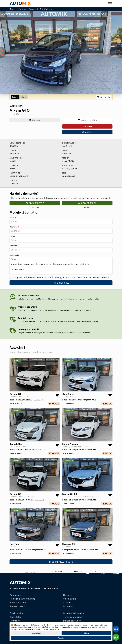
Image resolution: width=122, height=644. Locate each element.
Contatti (67, 602)
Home (12, 9)
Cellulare (14, 246)
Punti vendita (16, 613)
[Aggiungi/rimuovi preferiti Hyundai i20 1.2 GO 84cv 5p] (110, 545)
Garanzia (68, 595)
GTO (39, 9)
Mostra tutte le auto (61, 562)
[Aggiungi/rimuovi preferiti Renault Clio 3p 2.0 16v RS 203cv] (57, 445)
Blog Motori (15, 617)
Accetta (61, 638)
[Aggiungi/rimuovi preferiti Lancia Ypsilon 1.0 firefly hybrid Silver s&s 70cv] (110, 445)
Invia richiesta (61, 283)
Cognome (14, 227)
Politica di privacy (72, 621)
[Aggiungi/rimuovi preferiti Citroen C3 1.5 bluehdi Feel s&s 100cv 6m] (57, 495)
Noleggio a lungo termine (22, 599)
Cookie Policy (55, 629)
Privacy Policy (41, 629)
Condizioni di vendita (73, 613)
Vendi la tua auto (18, 602)
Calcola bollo (70, 599)
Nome (13, 217)
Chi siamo (68, 606)
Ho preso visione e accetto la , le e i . (61, 277)
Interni (24, 97)
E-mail (13, 236)
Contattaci (87, 132)
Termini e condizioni (73, 617)
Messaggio (15, 255)
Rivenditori (15, 621)
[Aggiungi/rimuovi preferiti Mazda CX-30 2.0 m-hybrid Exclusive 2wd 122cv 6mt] (110, 495)
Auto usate (22, 9)
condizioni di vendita (75, 277)
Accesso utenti (17, 606)
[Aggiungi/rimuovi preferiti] (87, 120)
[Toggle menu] (110, 3)
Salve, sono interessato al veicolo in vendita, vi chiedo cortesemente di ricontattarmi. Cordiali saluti (61, 266)
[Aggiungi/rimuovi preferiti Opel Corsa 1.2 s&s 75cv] (110, 395)
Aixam (32, 9)
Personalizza (36, 633)
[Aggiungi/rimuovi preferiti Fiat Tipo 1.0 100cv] (57, 545)
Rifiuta (86, 633)
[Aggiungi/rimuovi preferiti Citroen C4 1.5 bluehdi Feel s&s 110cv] (57, 395)
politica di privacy (53, 277)
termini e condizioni (99, 277)
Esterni (15, 97)
